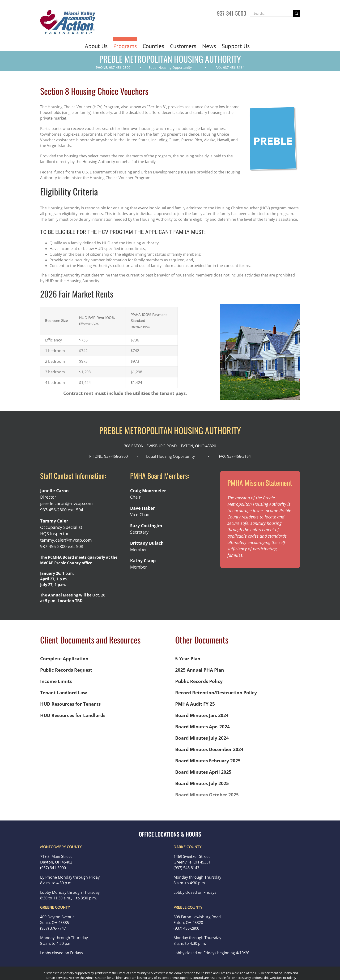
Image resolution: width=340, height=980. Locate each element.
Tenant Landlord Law (64, 693)
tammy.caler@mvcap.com (66, 540)
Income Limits (56, 681)
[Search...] (271, 13)
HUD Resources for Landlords (73, 715)
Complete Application (64, 658)
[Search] (296, 13)
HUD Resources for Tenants (70, 704)
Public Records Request (66, 670)
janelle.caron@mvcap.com (66, 503)
